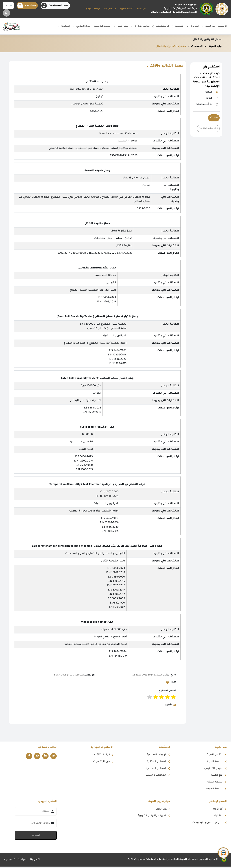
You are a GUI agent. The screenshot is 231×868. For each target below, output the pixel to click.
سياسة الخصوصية (16, 861)
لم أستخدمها (204, 104)
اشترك (36, 837)
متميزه (208, 92)
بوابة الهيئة (215, 47)
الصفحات (196, 47)
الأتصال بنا (110, 9)
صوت (214, 118)
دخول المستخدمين (55, 6)
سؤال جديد (27, 6)
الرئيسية (141, 9)
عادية (209, 98)
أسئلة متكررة (126, 9)
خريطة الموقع (93, 9)
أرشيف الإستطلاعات (208, 128)
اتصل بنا (36, 861)
